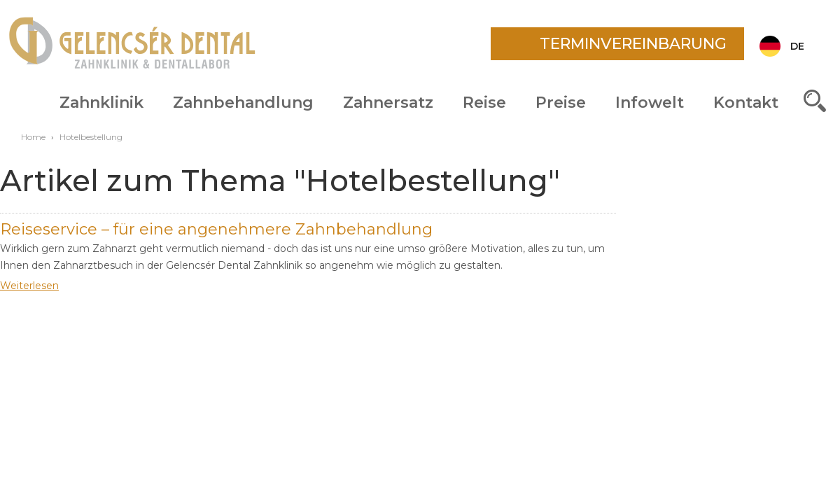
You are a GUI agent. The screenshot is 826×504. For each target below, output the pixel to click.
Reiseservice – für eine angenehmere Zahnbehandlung (216, 229)
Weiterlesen (29, 286)
